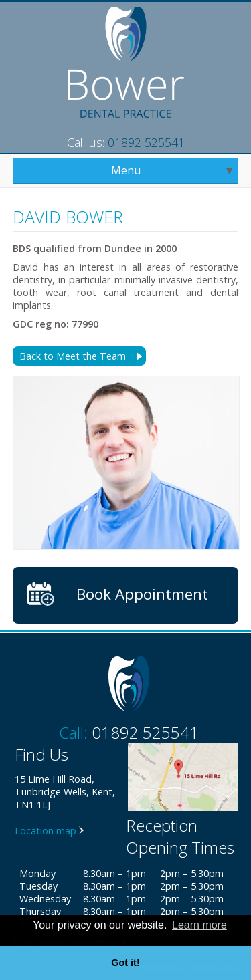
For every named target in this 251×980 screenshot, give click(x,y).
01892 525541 (146, 142)
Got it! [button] (125, 963)
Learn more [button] (199, 925)
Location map (46, 831)
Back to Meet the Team (73, 356)
